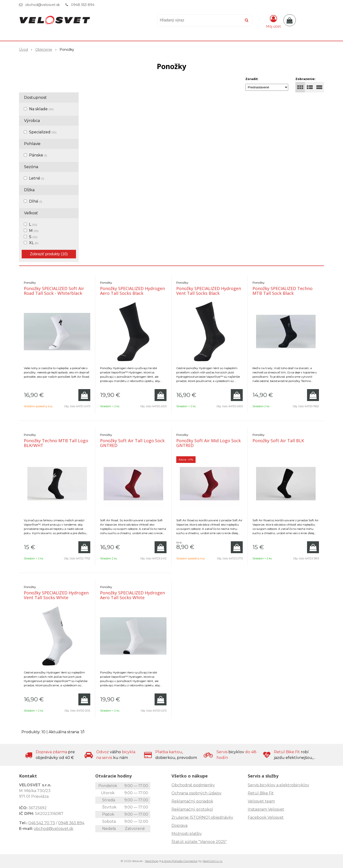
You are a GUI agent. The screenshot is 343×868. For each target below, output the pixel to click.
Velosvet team (261, 801)
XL (34, 243)
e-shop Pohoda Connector (180, 861)
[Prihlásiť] (273, 21)
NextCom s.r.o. (213, 861)
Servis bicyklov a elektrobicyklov (278, 785)
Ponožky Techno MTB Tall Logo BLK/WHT (56, 443)
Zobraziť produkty (49, 254)
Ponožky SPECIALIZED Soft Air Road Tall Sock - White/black (54, 291)
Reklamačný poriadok (192, 801)
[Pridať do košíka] (84, 395)
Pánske (38, 155)
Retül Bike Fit (261, 793)
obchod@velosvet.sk (43, 5)
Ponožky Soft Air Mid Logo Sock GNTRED (209, 443)
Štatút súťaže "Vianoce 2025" (199, 842)
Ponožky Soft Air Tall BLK (278, 441)
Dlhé (36, 201)
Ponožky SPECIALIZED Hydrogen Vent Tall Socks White (56, 595)
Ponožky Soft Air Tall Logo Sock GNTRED (132, 443)
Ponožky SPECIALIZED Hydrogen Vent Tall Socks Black (209, 291)
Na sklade (41, 109)
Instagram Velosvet (266, 809)
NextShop (152, 861)
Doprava (179, 825)
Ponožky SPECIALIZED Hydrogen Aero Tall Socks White (132, 595)
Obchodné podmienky (193, 785)
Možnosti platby (187, 834)
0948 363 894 (83, 5)
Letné (37, 178)
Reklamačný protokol (192, 809)
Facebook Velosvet (266, 817)
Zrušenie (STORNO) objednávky (202, 817)
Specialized (43, 132)
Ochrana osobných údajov (197, 793)
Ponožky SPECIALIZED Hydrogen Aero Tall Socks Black (132, 291)
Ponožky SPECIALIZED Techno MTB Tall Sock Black (282, 291)
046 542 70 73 (42, 823)
